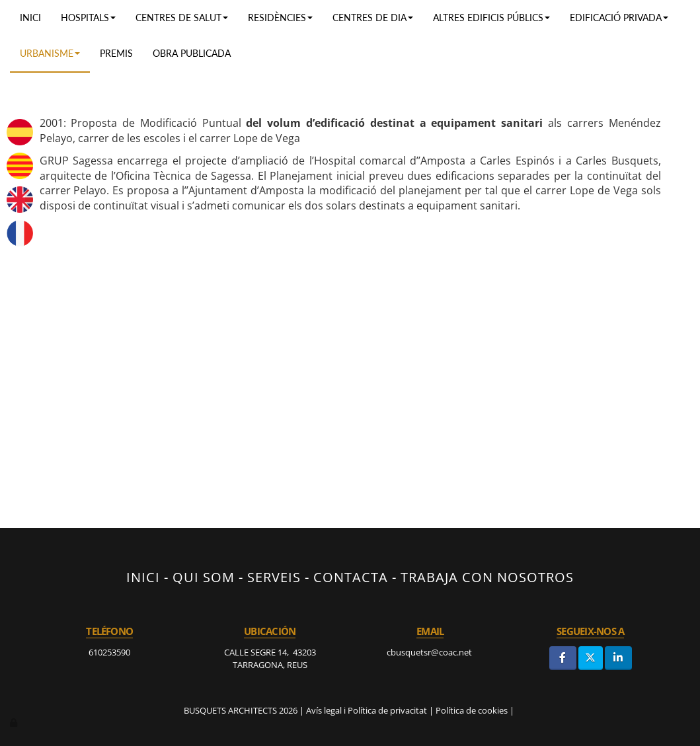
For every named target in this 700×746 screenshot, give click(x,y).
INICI (143, 577)
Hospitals (88, 18)
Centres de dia (373, 18)
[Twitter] (591, 658)
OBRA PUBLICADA (192, 53)
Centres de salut (182, 18)
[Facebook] (563, 658)
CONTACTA (351, 577)
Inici (30, 18)
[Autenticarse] (15, 722)
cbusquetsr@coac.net (430, 652)
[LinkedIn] (618, 658)
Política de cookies (472, 710)
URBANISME (50, 53)
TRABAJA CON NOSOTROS (487, 577)
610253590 (109, 652)
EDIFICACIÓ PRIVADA (619, 18)
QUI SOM (204, 577)
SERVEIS (274, 577)
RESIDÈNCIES (280, 18)
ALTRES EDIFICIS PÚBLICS (491, 18)
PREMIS (116, 53)
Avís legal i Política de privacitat (367, 710)
